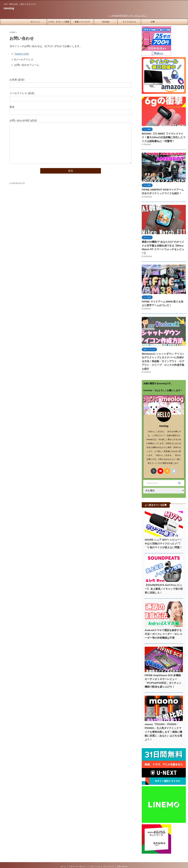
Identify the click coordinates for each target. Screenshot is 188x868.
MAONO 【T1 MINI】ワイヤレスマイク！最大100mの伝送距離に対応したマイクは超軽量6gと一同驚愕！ (163, 136)
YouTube (106, 21)
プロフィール (95, 849)
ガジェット (35, 21)
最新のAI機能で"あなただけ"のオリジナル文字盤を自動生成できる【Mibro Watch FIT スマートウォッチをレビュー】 (163, 242)
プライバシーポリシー (78, 849)
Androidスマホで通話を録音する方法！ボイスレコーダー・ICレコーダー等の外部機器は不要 (163, 620)
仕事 (153, 21)
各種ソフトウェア (82, 21)
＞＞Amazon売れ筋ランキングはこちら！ (132, 15)
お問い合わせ (122, 849)
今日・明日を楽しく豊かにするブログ (94, 854)
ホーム (63, 849)
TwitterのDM (21, 53)
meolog (9, 8)
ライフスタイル (129, 21)
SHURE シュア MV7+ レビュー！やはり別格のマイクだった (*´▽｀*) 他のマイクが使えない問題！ (163, 530)
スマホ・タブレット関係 (59, 21)
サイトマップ (109, 849)
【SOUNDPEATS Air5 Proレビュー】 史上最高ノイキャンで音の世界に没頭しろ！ (164, 575)
